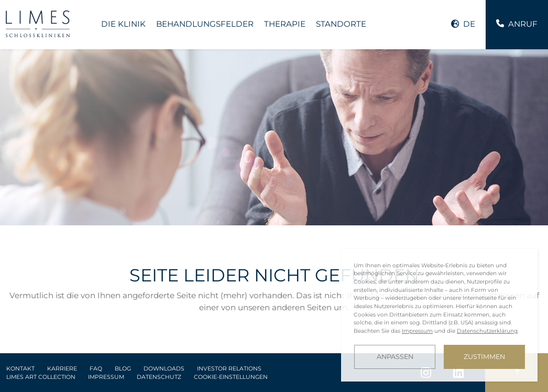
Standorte (341, 24)
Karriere (62, 369)
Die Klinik (123, 24)
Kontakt (20, 369)
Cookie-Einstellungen (231, 377)
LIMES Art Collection (41, 377)
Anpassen (395, 357)
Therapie (285, 24)
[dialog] (439, 315)
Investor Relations (229, 369)
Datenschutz (159, 377)
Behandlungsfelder (205, 24)
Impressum (106, 377)
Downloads (164, 369)
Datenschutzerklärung (487, 331)
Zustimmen (484, 357)
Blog (123, 369)
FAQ (96, 369)
